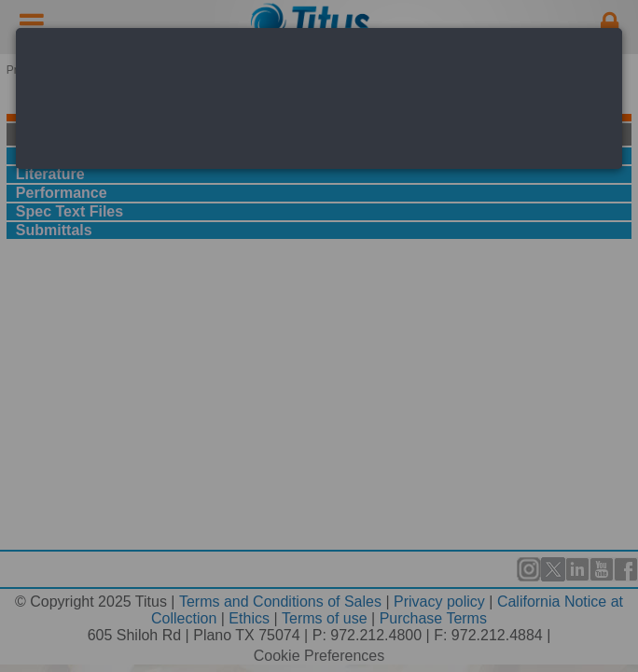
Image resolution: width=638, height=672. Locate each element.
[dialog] (319, 98)
